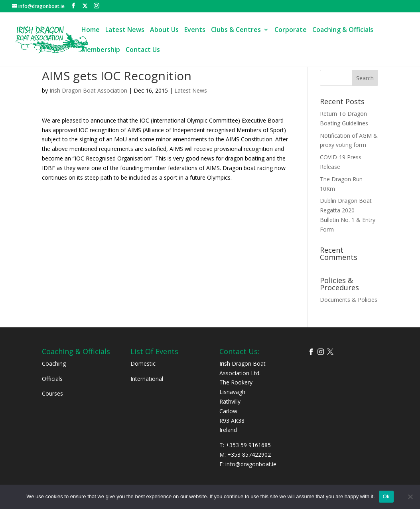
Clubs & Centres (236, 30)
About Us (164, 30)
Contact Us (143, 50)
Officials (52, 379)
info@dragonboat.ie (251, 464)
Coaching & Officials (343, 30)
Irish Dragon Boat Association (88, 90)
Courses (52, 393)
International (147, 379)
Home (91, 30)
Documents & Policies (349, 300)
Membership (101, 50)
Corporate (291, 30)
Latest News (125, 30)
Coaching (54, 363)
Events (195, 30)
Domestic (143, 363)
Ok (386, 496)
